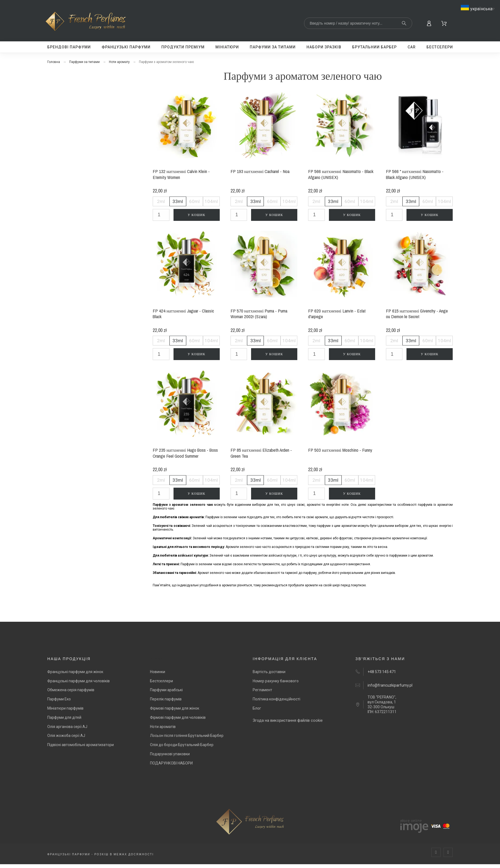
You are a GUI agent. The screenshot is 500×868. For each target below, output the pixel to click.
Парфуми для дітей (64, 717)
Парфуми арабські (166, 690)
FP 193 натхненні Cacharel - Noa (260, 171)
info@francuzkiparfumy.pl (390, 685)
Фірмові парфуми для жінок (175, 708)
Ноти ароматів (163, 727)
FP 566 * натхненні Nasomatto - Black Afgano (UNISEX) (415, 174)
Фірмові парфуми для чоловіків (178, 717)
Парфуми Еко (59, 699)
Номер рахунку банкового (276, 681)
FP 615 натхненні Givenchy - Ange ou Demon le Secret (417, 314)
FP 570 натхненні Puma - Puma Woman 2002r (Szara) (259, 314)
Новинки (158, 672)
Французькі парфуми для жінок (75, 672)
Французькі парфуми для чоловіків (79, 681)
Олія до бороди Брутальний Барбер (182, 745)
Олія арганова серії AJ (67, 727)
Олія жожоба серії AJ (66, 736)
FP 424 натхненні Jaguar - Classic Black (183, 314)
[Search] (358, 23)
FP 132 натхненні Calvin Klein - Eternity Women (181, 174)
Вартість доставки (269, 672)
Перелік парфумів (166, 699)
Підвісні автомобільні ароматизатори (81, 745)
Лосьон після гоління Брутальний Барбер (187, 736)
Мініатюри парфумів (65, 708)
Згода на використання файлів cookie (288, 720)
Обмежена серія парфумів (71, 690)
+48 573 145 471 (382, 672)
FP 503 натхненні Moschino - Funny (340, 450)
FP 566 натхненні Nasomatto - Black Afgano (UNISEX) (341, 174)
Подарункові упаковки (170, 754)
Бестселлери (161, 681)
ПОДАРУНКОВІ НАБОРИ (171, 763)
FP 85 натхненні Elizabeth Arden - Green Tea (261, 453)
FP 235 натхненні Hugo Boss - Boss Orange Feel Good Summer (185, 453)
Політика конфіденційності (276, 699)
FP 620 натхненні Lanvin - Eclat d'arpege (337, 314)
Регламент (262, 690)
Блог (257, 708)
